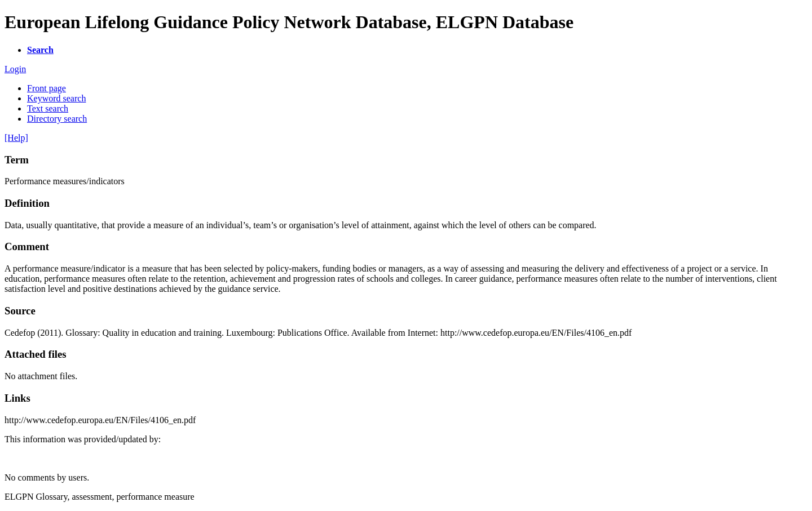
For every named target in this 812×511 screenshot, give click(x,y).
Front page (47, 88)
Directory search (57, 119)
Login (15, 69)
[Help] (16, 138)
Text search (48, 108)
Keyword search (56, 98)
